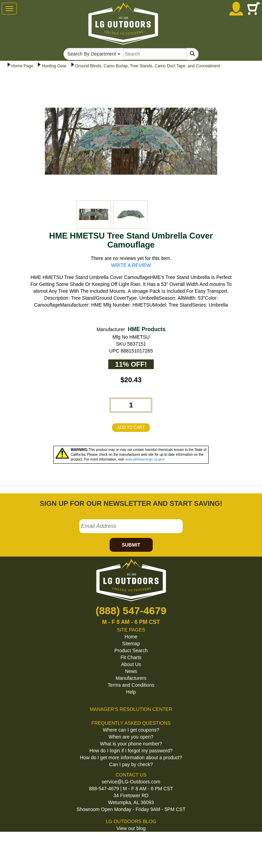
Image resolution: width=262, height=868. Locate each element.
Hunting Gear (54, 66)
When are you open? (131, 737)
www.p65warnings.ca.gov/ (145, 459)
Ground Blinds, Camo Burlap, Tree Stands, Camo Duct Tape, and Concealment (148, 66)
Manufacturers (131, 678)
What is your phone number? (131, 744)
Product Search (131, 650)
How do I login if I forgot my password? (131, 751)
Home (131, 637)
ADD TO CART (131, 427)
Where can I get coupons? (131, 730)
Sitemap (131, 644)
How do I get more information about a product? (131, 758)
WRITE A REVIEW (131, 265)
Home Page (22, 66)
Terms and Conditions (131, 685)
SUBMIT (131, 545)
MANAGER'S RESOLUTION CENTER (131, 709)
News (131, 671)
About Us (131, 664)
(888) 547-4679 (131, 611)
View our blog (131, 828)
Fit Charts (131, 657)
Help (131, 692)
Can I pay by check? (131, 764)
